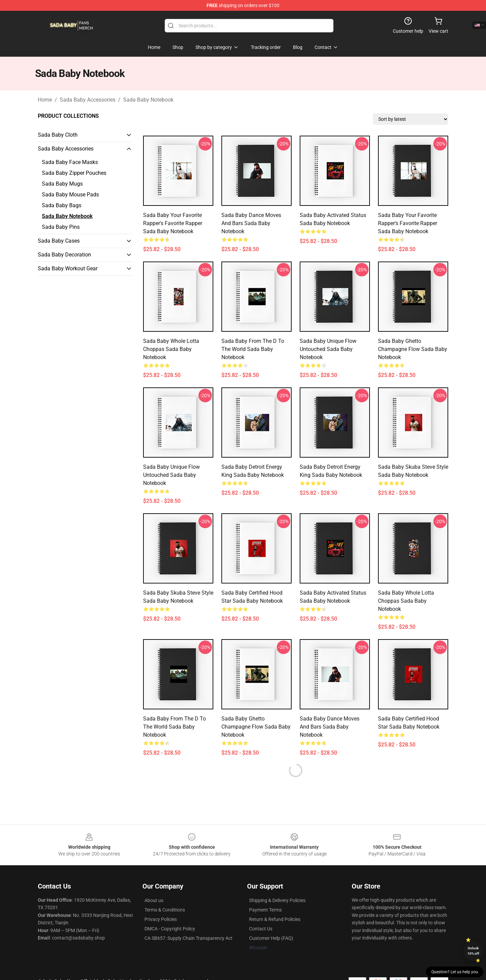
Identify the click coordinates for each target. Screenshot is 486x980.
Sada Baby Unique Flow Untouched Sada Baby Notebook (328, 349)
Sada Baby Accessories (88, 100)
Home (45, 100)
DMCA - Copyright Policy (170, 929)
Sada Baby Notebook (148, 100)
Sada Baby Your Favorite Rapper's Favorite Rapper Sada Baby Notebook (173, 223)
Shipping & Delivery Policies (277, 900)
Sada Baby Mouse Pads (70, 195)
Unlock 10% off (473, 951)
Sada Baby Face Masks (70, 162)
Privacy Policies (161, 919)
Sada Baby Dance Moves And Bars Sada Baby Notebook (251, 223)
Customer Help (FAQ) (271, 938)
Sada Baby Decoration (64, 255)
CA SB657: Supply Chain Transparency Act (188, 938)
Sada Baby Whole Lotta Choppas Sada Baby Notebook (171, 349)
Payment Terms (265, 910)
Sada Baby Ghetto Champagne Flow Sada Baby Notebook (413, 349)
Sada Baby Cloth (58, 135)
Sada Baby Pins (61, 227)
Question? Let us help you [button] (455, 972)
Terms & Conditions (165, 910)
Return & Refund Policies (275, 919)
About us (154, 900)
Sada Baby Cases (59, 241)
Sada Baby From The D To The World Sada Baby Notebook (253, 349)
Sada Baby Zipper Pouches (74, 173)
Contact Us (261, 929)
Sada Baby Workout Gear (68, 268)
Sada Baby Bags (62, 205)
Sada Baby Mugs (62, 184)
